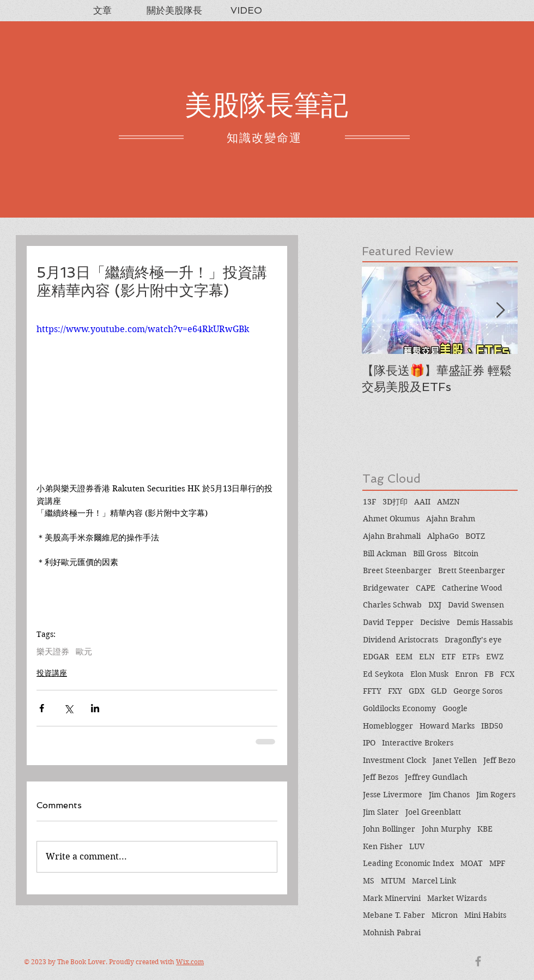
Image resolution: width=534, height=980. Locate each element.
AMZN (448, 502)
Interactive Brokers (418, 743)
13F (369, 502)
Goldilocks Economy (399, 708)
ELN (427, 657)
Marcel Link (434, 881)
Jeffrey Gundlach (436, 777)
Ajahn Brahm (451, 519)
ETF (448, 657)
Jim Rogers (496, 795)
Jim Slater (381, 812)
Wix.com (190, 962)
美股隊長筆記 (266, 105)
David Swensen (476, 605)
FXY (395, 691)
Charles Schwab (392, 605)
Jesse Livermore (393, 795)
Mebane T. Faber (394, 915)
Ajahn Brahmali (392, 536)
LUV (417, 846)
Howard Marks (447, 726)
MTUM (393, 881)
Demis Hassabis (485, 622)
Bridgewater (386, 588)
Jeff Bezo (499, 760)
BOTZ (475, 536)
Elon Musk (429, 674)
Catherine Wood (472, 588)
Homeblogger (388, 726)
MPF (497, 863)
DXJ (435, 605)
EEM (404, 657)
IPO (369, 743)
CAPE (426, 588)
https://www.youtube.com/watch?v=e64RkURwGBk (143, 329)
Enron (466, 674)
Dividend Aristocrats (400, 640)
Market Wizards (457, 898)
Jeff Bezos (381, 777)
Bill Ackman (385, 554)
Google (455, 708)
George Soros (478, 691)
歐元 (84, 652)
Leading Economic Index (408, 863)
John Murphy (446, 829)
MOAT (472, 863)
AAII (422, 502)
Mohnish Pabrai (392, 933)
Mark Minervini (392, 898)
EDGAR (376, 657)
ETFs (471, 657)
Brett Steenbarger (472, 570)
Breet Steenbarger (397, 570)
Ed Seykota (383, 674)
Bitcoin (466, 554)
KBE (485, 829)
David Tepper (388, 622)
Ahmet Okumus (391, 519)
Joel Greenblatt (433, 812)
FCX (507, 674)
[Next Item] (500, 311)
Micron (445, 915)
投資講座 (52, 673)
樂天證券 (53, 652)
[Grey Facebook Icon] (478, 961)
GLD (439, 691)
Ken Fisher (383, 846)
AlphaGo (443, 536)
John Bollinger (389, 829)
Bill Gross (430, 554)
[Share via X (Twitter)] (68, 708)
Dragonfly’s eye (473, 640)
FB (489, 674)
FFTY (372, 691)
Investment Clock (395, 760)
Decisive (435, 622)
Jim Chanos (449, 795)
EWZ (495, 657)
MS (369, 881)
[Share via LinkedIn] (95, 708)
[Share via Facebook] (42, 708)
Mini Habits (485, 915)
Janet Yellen (455, 760)
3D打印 (395, 502)
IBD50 (492, 726)
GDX (417, 691)
